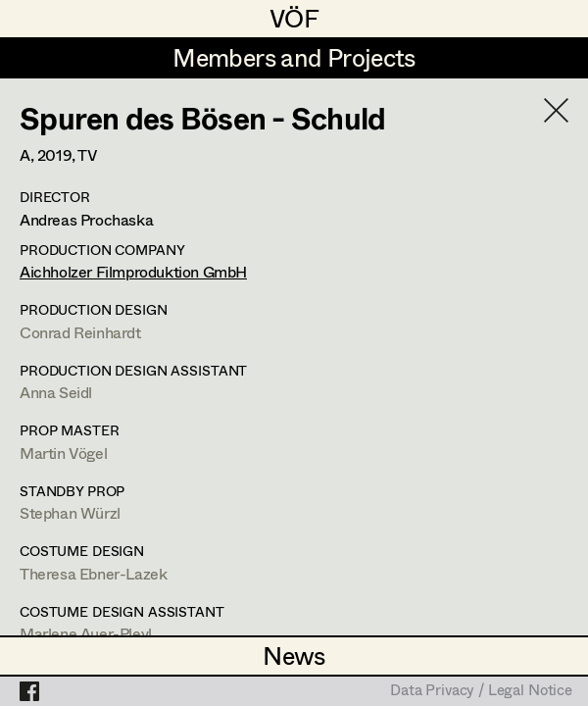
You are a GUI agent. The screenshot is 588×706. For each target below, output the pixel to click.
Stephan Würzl (70, 512)
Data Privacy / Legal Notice (481, 691)
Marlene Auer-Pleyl (86, 633)
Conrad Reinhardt (80, 332)
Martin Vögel (63, 453)
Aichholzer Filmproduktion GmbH (133, 271)
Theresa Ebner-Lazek (93, 573)
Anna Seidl (56, 392)
